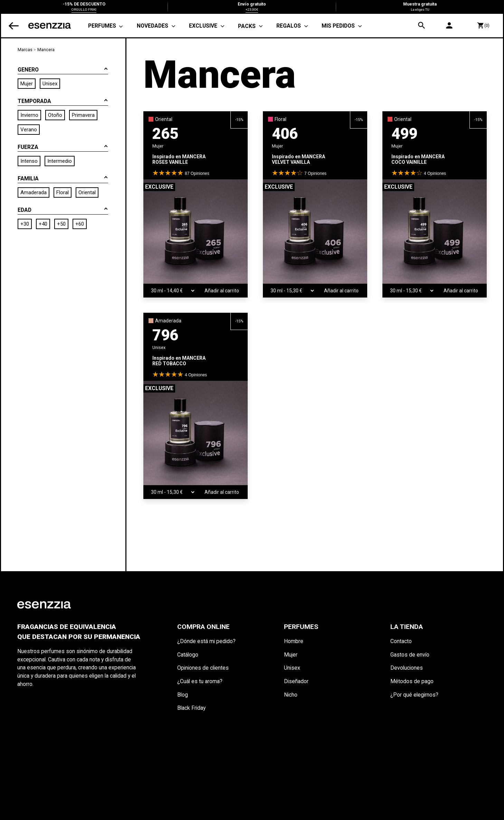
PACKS (247, 26)
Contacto (401, 641)
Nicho (291, 695)
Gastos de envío (410, 655)
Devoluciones (407, 668)
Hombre (294, 641)
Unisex (292, 668)
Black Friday (191, 708)
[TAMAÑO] (169, 291)
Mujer (291, 655)
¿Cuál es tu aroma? (200, 681)
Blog (183, 695)
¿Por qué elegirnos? (414, 695)
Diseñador (296, 681)
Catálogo (188, 655)
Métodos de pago (412, 681)
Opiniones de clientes (203, 668)
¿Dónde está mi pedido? (206, 641)
